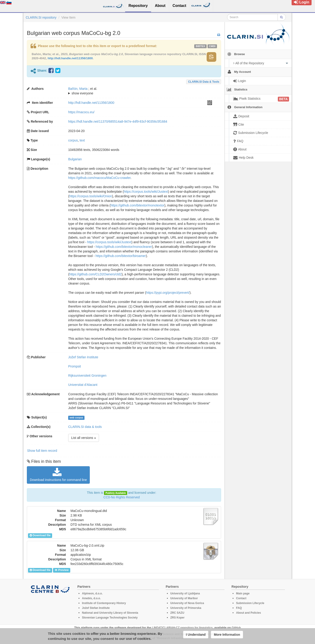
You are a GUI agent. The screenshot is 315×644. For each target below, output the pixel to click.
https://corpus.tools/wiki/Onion (91, 196)
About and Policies (248, 613)
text (82, 140)
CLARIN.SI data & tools (204, 82)
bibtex (200, 46)
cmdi (212, 46)
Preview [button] (62, 570)
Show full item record (42, 451)
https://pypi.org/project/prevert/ (168, 293)
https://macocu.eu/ (81, 112)
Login (302, 2)
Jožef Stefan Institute (83, 357)
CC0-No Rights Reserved (122, 497)
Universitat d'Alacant (83, 385)
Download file (40, 535)
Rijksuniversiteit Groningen (87, 376)
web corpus (76, 418)
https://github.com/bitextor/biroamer (121, 256)
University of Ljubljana (185, 593)
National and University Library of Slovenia (110, 613)
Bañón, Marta (78, 89)
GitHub (236, 628)
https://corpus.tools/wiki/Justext (146, 192)
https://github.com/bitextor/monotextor (137, 205)
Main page (243, 593)
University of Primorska (186, 608)
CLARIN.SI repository (41, 17)
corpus (73, 140)
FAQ (239, 608)
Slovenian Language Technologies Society (110, 618)
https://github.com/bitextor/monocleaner (124, 247)
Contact (241, 598)
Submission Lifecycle (250, 603)
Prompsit (75, 366)
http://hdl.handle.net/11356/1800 (70, 58)
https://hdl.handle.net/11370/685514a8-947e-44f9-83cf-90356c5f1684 (118, 121)
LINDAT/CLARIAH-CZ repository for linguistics (182, 628)
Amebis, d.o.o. (91, 598)
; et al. (140, 91)
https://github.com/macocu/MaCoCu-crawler (99, 178)
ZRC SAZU (177, 613)
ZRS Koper (177, 618)
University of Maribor (184, 598)
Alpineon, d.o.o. (92, 593)
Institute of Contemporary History (104, 603)
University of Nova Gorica (187, 603)
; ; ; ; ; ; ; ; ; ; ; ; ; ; (140, 91)
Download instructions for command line (58, 475)
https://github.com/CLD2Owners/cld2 (96, 274)
